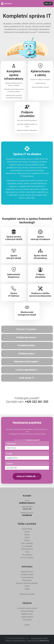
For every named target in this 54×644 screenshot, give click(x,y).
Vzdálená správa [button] (27, 354)
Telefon (10, 464)
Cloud (27, 552)
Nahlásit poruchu (27, 614)
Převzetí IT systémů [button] (27, 329)
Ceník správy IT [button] (27, 378)
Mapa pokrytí (27, 580)
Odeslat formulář (27, 476)
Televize (27, 535)
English (27, 589)
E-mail (9, 454)
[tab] (27, 329)
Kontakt (27, 625)
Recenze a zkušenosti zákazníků (27, 583)
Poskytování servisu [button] (27, 337)
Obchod (27, 540)
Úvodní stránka (27, 529)
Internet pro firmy (27, 549)
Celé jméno (11, 444)
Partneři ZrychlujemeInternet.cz (16, 641)
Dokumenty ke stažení (27, 594)
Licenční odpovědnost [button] (27, 370)
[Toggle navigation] (48, 3)
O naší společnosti (27, 577)
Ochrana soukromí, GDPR (39, 638)
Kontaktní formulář (27, 575)
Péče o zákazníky (27, 543)
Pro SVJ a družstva (27, 558)
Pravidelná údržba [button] (27, 345)
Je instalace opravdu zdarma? (27, 608)
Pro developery (27, 555)
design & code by (38, 641)
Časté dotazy (27, 620)
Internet (27, 532)
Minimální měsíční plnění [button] (27, 362)
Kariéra (27, 586)
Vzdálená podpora (27, 617)
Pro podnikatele (27, 546)
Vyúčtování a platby (27, 611)
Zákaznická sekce (27, 572)
